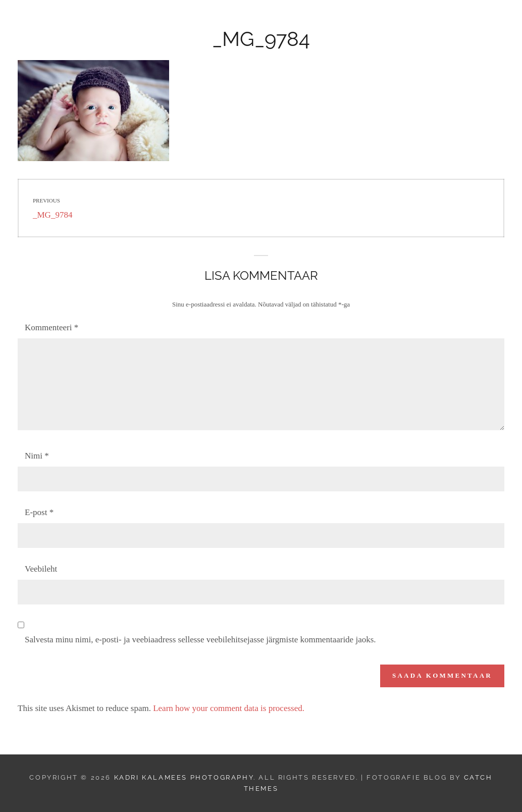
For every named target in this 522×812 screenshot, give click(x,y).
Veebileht (41, 569)
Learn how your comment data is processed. (229, 708)
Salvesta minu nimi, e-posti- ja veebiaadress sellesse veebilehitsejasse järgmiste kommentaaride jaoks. (200, 640)
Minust (453, 23)
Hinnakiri (284, 23)
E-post (39, 512)
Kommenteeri (51, 327)
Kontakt (404, 23)
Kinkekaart (346, 23)
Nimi (37, 456)
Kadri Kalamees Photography (132, 23)
